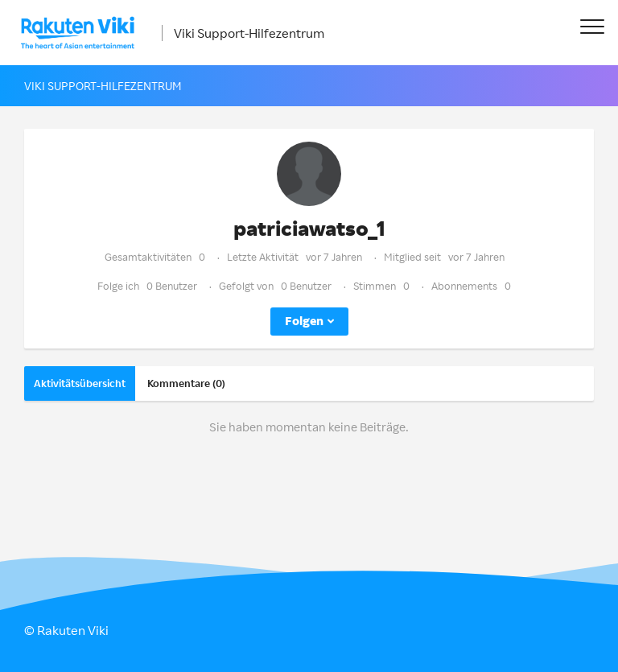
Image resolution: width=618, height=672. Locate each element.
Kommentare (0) (186, 383)
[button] (592, 26)
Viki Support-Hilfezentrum (249, 33)
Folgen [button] (304, 321)
